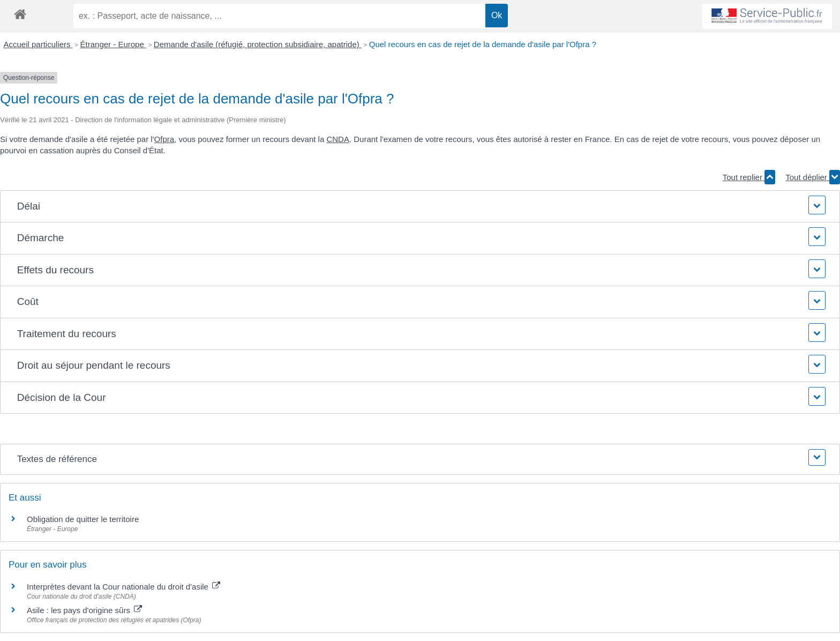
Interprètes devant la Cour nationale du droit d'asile (123, 587)
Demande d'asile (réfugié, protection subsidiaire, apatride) (258, 44)
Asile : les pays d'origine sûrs (84, 610)
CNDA (338, 139)
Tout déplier (813, 177)
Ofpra (164, 139)
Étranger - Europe (113, 44)
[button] (420, 207)
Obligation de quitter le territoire (83, 519)
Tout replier (749, 177)
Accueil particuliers (38, 44)
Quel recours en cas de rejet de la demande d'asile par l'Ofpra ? (483, 44)
